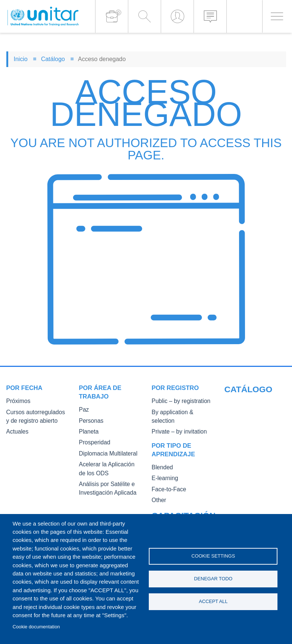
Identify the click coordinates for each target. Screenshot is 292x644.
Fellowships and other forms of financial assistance (249, 506)
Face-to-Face (167, 478)
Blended (161, 458)
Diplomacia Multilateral (104, 452)
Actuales (16, 430)
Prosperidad (93, 441)
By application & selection (180, 412)
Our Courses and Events (252, 401)
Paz (83, 410)
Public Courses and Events (255, 412)
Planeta (88, 431)
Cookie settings (213, 555)
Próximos (17, 401)
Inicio (21, 59)
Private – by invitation (176, 422)
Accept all (213, 602)
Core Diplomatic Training (252, 441)
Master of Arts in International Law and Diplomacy (249, 479)
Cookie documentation (36, 627)
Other (158, 489)
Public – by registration (177, 401)
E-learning (163, 468)
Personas (90, 420)
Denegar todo (213, 579)
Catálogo (53, 59)
